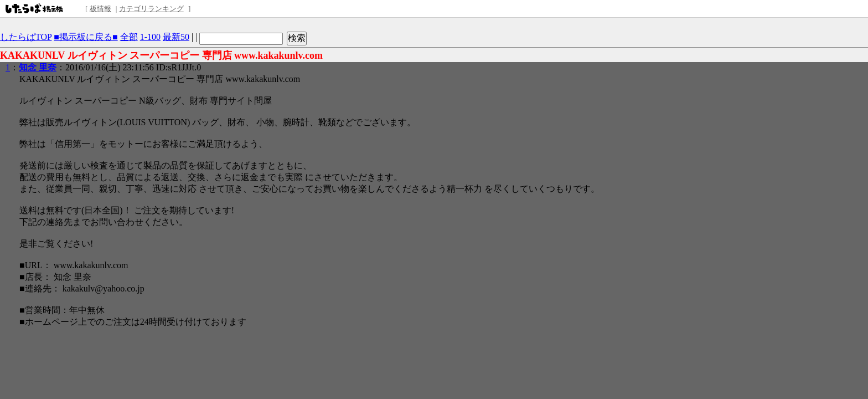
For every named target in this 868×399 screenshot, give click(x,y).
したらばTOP (26, 37)
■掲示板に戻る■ (86, 37)
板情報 (100, 9)
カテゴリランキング (151, 9)
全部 (129, 37)
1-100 (150, 37)
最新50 (176, 37)
